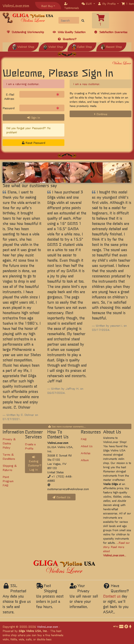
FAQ (84, 439)
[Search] (69, 20)
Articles (86, 453)
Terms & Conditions (9, 456)
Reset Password (34, 143)
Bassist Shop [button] (111, 47)
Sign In (34, 117)
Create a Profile (30, 446)
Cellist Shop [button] (82, 47)
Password (9, 108)
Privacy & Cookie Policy (9, 443)
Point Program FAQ (8, 481)
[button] (88, 3)
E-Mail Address (9, 96)
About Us (87, 446)
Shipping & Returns (10, 468)
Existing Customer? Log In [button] (35, 464)
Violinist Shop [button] (23, 47)
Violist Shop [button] (53, 47)
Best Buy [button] (47, 6)
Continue (101, 114)
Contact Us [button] (61, 497)
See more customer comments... (67, 426)
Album (85, 460)
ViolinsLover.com (16, 6)
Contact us (112, 596)
